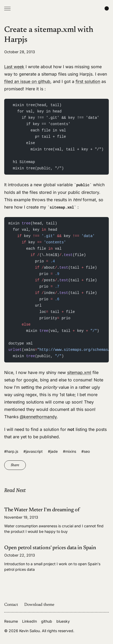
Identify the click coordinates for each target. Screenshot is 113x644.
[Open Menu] (7, 8)
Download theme (39, 605)
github (47, 621)
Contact (11, 605)
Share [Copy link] (15, 465)
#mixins (70, 451)
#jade (53, 451)
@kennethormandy (38, 417)
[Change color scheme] (107, 8)
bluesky (63, 621)
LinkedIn (30, 621)
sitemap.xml (79, 372)
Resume (11, 621)
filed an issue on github (27, 81)
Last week (14, 67)
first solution (88, 81)
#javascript (33, 451)
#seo (86, 451)
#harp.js (11, 451)
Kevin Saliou (30, 631)
